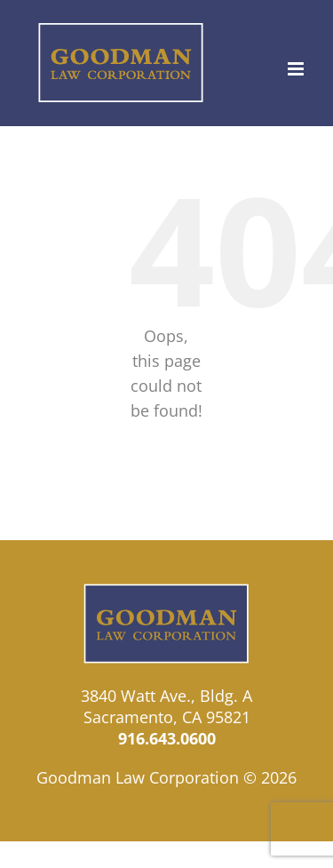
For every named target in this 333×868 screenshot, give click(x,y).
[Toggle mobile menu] (297, 69)
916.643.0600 (167, 738)
